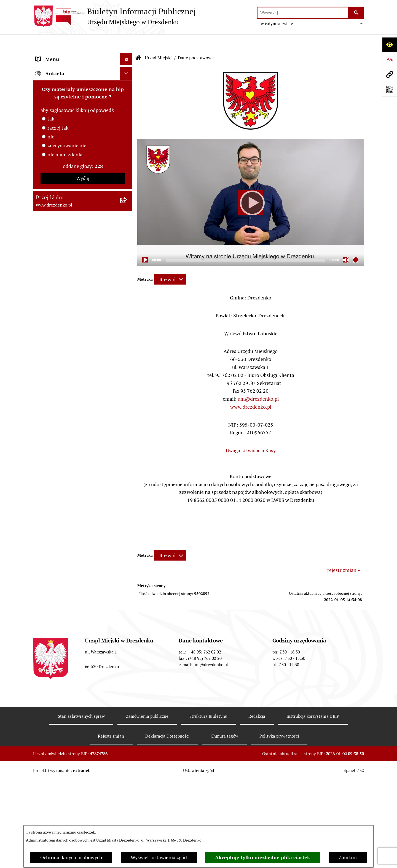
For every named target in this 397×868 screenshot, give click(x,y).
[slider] (246, 244)
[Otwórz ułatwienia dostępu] (390, 45)
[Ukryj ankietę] (126, 563)
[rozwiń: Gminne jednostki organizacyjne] (127, 208)
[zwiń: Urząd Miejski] (127, 112)
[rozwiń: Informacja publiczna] (127, 545)
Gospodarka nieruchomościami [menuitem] (69, 364)
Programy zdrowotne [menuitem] (59, 483)
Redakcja (257, 806)
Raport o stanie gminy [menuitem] (60, 282)
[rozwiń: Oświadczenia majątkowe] (127, 192)
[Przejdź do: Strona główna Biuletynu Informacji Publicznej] (138, 41)
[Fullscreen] (356, 243)
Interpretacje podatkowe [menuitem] (62, 307)
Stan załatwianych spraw (81, 806)
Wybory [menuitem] (44, 434)
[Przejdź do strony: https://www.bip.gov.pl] (390, 60)
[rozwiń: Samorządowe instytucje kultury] (127, 224)
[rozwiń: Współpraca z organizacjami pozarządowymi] (127, 320)
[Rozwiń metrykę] (170, 263)
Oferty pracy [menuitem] (49, 421)
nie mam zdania (65, 644)
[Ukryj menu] (126, 43)
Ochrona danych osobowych (71, 857)
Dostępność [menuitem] (49, 520)
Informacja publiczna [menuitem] (59, 545)
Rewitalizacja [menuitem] (50, 389)
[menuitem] (83, 128)
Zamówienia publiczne (147, 806)
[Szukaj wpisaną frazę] (356, 13)
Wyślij (83, 668)
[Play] (251, 186)
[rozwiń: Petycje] (127, 471)
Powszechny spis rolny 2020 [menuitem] (66, 496)
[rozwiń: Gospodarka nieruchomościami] (127, 364)
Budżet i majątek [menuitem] (54, 270)
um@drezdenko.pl (258, 382)
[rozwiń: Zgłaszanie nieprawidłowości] (127, 533)
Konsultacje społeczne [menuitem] (60, 75)
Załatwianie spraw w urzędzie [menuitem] (68, 100)
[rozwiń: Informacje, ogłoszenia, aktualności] (127, 87)
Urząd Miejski (158, 41)
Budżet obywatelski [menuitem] (57, 295)
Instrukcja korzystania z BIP (313, 806)
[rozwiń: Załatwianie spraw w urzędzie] (127, 100)
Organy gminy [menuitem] (51, 245)
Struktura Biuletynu (208, 806)
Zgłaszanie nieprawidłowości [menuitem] (67, 533)
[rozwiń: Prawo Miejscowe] (127, 258)
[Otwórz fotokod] (390, 89)
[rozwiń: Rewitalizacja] (127, 389)
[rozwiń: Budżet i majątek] (127, 270)
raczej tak (58, 617)
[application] (251, 186)
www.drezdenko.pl (251, 390)
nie (51, 626)
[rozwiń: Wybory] (127, 434)
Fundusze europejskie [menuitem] (59, 352)
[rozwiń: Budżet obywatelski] (127, 295)
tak (51, 608)
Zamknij (348, 857)
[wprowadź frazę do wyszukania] (303, 13)
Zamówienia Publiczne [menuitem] (60, 339)
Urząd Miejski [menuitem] (50, 112)
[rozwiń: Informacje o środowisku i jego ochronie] (127, 401)
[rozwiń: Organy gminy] (127, 245)
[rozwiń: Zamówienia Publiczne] (127, 339)
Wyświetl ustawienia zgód (159, 857)
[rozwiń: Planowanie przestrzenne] (127, 377)
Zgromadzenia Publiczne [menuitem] (63, 458)
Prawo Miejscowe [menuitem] (54, 257)
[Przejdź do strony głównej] (114, 16)
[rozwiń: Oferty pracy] (127, 421)
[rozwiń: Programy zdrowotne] (127, 483)
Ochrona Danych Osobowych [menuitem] (67, 508)
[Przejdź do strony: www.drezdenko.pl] (390, 74)
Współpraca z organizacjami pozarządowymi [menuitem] (66, 323)
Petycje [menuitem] (43, 471)
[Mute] (346, 243)
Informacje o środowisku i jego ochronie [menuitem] (69, 405)
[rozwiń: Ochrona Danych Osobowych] (127, 508)
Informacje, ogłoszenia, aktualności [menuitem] (74, 87)
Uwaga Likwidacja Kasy (251, 434)
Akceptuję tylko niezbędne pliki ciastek (263, 857)
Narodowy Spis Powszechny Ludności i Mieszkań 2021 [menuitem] (78, 59)
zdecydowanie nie (67, 635)
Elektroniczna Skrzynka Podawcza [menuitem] (73, 446)
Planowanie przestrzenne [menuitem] (64, 377)
